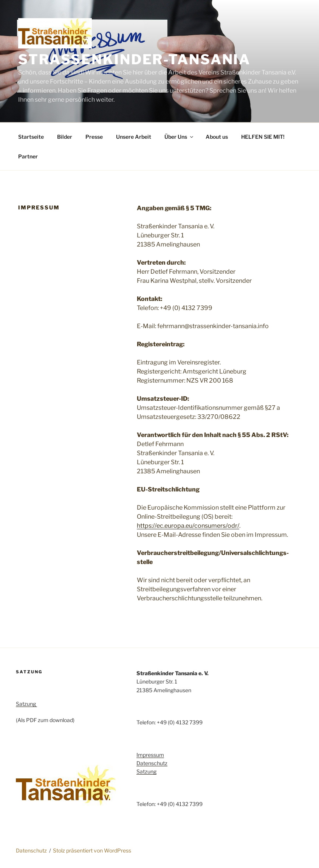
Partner (28, 156)
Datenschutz (152, 763)
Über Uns (179, 137)
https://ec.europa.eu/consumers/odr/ (188, 526)
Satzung (26, 704)
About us (217, 137)
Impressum (150, 755)
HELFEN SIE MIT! (263, 137)
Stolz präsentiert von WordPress (92, 850)
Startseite (31, 137)
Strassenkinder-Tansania (134, 59)
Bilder (65, 137)
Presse (94, 137)
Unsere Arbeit (134, 137)
